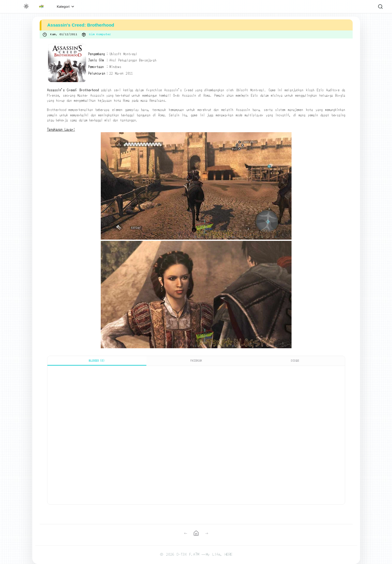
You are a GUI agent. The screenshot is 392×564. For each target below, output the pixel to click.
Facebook (196, 361)
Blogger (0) (97, 361)
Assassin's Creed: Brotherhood (81, 25)
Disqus (295, 361)
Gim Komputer (100, 34)
